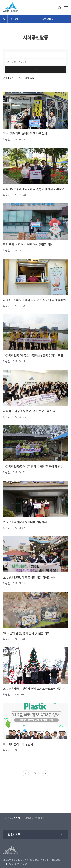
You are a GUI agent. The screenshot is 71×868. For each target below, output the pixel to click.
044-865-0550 (18, 864)
